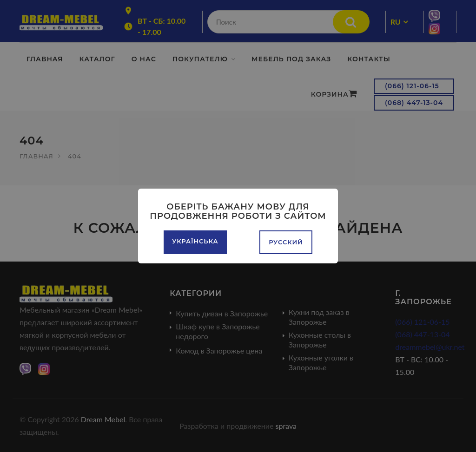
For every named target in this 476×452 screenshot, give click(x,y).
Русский (286, 242)
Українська (195, 241)
